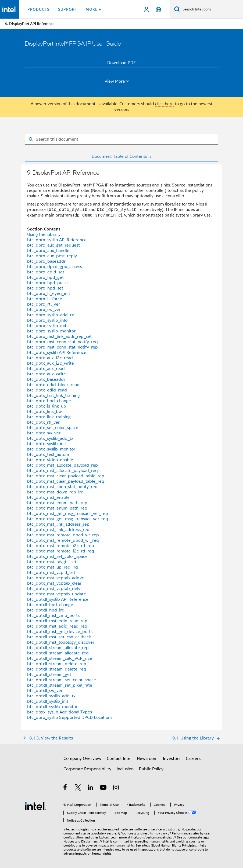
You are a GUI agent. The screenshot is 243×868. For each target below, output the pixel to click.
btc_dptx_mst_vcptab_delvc (55, 589)
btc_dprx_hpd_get (45, 277)
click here (164, 104)
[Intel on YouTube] (104, 788)
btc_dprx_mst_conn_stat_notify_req (62, 342)
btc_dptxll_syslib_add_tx (51, 696)
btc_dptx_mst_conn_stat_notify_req (62, 487)
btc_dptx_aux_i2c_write (51, 363)
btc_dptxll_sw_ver (45, 691)
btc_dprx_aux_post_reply (52, 256)
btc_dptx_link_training (49, 417)
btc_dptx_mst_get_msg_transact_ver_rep (68, 514)
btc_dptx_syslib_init (47, 444)
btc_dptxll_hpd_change (50, 605)
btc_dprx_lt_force (45, 299)
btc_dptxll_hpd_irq (46, 610)
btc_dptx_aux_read (46, 369)
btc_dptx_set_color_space (53, 428)
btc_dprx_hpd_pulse (47, 283)
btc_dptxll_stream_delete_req (57, 669)
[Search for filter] (121, 139)
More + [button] (93, 9)
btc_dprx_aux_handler (49, 251)
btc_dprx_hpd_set (45, 288)
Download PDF (121, 63)
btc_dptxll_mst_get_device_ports (60, 632)
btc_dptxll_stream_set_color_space (62, 680)
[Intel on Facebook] (65, 788)
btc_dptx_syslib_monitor (51, 449)
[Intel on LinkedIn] (91, 788)
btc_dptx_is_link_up (47, 406)
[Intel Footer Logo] (35, 806)
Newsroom (147, 759)
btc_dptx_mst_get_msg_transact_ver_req (68, 519)
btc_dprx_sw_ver (44, 310)
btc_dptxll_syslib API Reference (58, 599)
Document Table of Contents (119, 156)
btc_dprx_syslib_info (47, 320)
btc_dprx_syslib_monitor (51, 331)
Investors (172, 759)
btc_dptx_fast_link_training (53, 395)
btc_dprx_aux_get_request (53, 245)
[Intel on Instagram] (116, 788)
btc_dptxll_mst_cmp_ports (53, 616)
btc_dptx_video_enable (50, 460)
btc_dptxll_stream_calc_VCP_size (60, 658)
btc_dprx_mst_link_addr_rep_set (59, 336)
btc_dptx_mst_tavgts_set (52, 562)
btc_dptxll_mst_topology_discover (61, 642)
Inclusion (125, 769)
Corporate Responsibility (87, 769)
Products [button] (38, 9)
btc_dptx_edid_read (47, 390)
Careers (193, 759)
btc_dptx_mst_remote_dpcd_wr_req (63, 540)
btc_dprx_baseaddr (46, 261)
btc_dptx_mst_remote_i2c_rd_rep (61, 546)
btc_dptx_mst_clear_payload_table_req (66, 481)
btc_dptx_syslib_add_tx (50, 438)
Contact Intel (119, 759)
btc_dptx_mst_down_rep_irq (55, 492)
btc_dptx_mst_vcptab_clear (54, 583)
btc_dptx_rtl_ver (43, 422)
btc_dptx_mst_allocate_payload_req (62, 471)
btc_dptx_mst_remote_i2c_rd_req (61, 551)
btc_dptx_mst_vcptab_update (57, 594)
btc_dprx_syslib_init (47, 326)
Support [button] (68, 9)
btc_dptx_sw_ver (44, 433)
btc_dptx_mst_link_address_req (58, 530)
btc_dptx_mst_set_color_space (57, 556)
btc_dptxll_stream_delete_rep (57, 664)
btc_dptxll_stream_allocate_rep (58, 648)
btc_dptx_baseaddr (46, 379)
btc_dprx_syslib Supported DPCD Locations (70, 717)
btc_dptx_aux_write (47, 374)
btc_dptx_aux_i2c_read (50, 358)
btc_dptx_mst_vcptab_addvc (56, 578)
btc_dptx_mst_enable (48, 497)
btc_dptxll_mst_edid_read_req (57, 626)
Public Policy (151, 769)
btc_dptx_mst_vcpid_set (51, 573)
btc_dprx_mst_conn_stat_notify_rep (62, 347)
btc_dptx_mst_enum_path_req (57, 508)
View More (118, 81)
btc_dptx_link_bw (44, 412)
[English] (158, 10)
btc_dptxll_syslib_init (48, 701)
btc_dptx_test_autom (48, 455)
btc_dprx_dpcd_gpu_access (55, 267)
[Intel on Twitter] (78, 788)
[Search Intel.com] (212, 9)
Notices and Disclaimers (81, 841)
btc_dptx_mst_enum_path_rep (57, 503)
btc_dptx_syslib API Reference (57, 353)
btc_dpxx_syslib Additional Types (60, 712)
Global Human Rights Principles (173, 845)
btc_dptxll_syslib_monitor (52, 707)
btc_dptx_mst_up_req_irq (53, 567)
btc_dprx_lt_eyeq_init (49, 294)
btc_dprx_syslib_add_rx (51, 315)
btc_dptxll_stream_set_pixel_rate (60, 685)
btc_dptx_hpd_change (49, 401)
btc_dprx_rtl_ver (44, 304)
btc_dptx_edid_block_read (53, 385)
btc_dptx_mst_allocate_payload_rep (62, 465)
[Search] (177, 9)
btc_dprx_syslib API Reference (57, 240)
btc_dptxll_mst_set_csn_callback (59, 637)
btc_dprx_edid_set (46, 272)
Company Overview (82, 759)
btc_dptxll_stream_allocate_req (58, 653)
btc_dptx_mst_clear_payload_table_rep (66, 476)
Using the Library (44, 235)
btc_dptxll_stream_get (49, 675)
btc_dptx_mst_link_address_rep (58, 524)
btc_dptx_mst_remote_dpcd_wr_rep (63, 535)
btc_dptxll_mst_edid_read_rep (57, 621)
